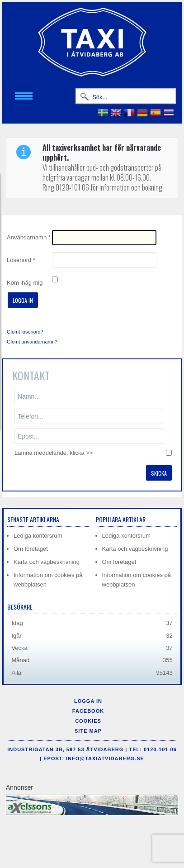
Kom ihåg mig (25, 283)
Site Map (88, 731)
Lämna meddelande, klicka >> (54, 453)
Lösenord (21, 260)
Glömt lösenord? (25, 332)
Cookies (88, 721)
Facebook (88, 711)
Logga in (23, 300)
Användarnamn (29, 237)
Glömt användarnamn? (32, 342)
